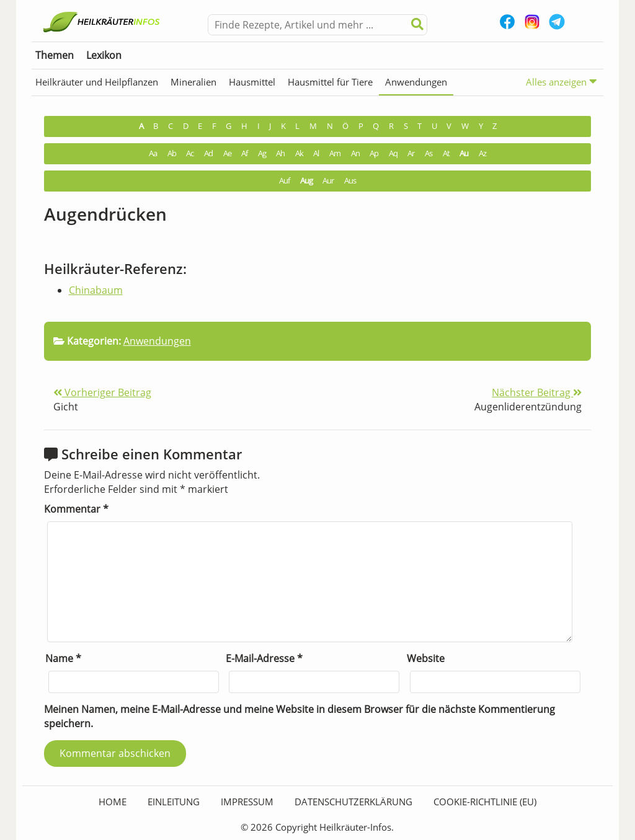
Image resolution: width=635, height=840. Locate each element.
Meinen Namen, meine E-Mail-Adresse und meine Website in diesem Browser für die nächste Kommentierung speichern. (300, 716)
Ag (262, 153)
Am (335, 153)
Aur (328, 181)
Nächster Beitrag (537, 392)
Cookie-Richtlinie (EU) (485, 802)
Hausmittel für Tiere (330, 82)
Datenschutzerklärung (353, 802)
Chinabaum (96, 290)
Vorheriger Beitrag (102, 392)
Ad (208, 153)
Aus (350, 181)
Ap (374, 153)
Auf (284, 181)
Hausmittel (252, 82)
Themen (55, 55)
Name (63, 658)
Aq (393, 153)
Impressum (247, 802)
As (429, 153)
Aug (306, 181)
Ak (299, 153)
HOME (113, 802)
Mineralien (193, 82)
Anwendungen (416, 82)
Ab (172, 153)
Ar (411, 153)
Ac (190, 153)
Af (244, 153)
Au (464, 153)
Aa (153, 153)
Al (316, 153)
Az (482, 153)
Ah (280, 153)
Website (426, 658)
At (446, 153)
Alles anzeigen (562, 82)
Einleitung (174, 802)
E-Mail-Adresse (264, 658)
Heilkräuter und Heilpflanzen (97, 82)
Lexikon (104, 55)
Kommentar (76, 509)
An (355, 153)
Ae (227, 153)
